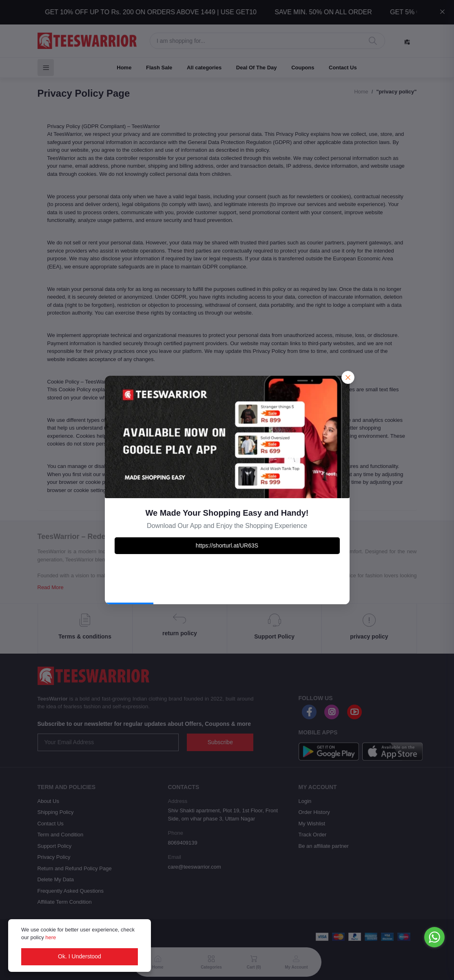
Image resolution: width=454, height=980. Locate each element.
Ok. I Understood (80, 956)
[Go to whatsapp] (434, 937)
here (51, 937)
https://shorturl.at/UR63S (227, 545)
